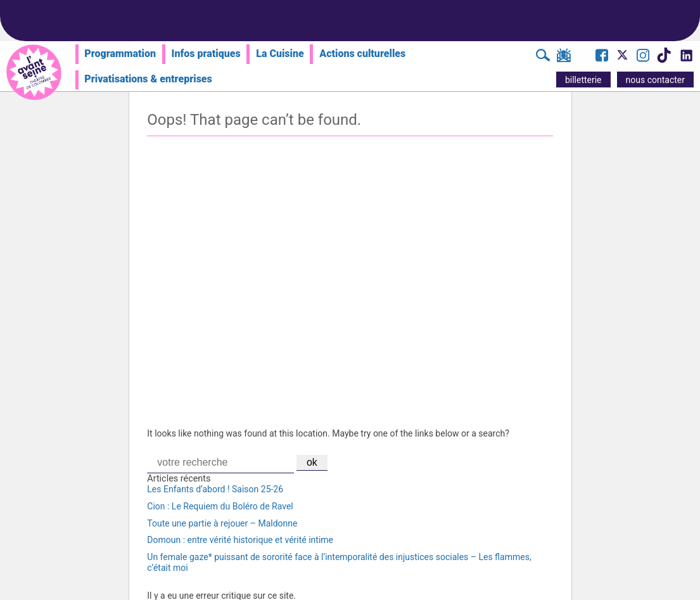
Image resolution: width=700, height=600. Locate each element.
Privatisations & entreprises (148, 79)
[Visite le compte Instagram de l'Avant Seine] (643, 57)
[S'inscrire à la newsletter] (563, 58)
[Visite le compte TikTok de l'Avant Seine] (664, 59)
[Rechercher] (543, 57)
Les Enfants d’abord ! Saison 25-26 (215, 489)
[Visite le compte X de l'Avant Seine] (622, 59)
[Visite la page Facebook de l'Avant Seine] (602, 57)
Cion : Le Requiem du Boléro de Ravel (220, 506)
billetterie (583, 80)
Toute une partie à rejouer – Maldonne (222, 523)
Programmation (120, 54)
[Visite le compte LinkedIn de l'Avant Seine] (686, 59)
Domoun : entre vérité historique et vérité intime (240, 540)
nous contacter (655, 80)
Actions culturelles (362, 54)
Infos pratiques (206, 54)
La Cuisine (280, 54)
